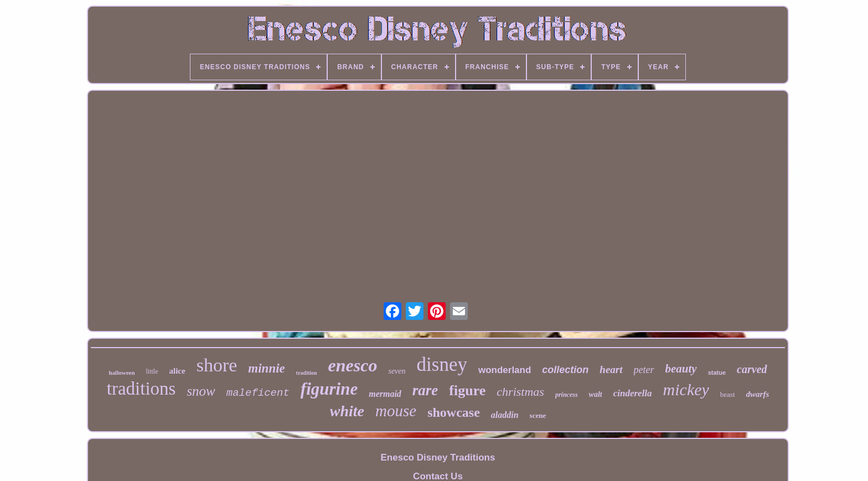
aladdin (505, 415)
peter (644, 370)
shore (217, 365)
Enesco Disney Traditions (438, 457)
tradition (307, 373)
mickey (686, 389)
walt (596, 394)
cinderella (633, 393)
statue (717, 373)
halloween (122, 373)
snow (201, 391)
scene (538, 415)
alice (177, 371)
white (347, 411)
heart (611, 369)
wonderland (505, 370)
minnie (266, 368)
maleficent (258, 393)
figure (467, 391)
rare (425, 390)
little (152, 371)
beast (728, 394)
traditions (141, 389)
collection (565, 370)
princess (567, 395)
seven (397, 371)
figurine (329, 389)
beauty (681, 369)
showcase (454, 412)
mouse (396, 411)
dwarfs (758, 394)
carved (752, 369)
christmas (520, 392)
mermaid (385, 394)
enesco (353, 365)
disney (442, 364)
